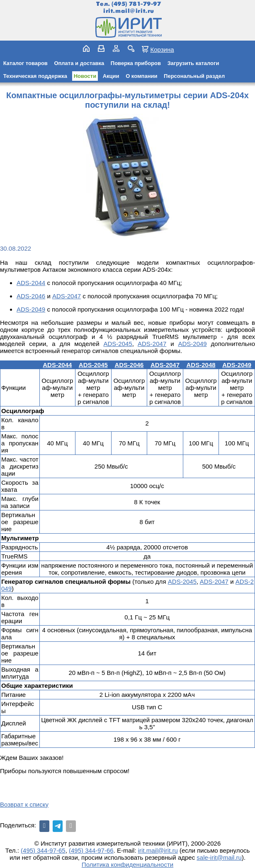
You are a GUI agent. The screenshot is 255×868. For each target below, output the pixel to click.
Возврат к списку (24, 804)
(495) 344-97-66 (91, 850)
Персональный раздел (194, 76)
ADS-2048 (201, 365)
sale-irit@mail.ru (219, 857)
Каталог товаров (25, 63)
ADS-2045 (118, 344)
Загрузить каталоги (193, 63)
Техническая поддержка (35, 76)
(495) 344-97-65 (43, 850)
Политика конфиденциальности (127, 864)
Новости (85, 76)
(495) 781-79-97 (136, 4)
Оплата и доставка (79, 63)
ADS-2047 (67, 296)
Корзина (162, 49)
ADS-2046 (31, 296)
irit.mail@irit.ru (129, 11)
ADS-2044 (31, 283)
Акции (111, 76)
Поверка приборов (136, 63)
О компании (141, 76)
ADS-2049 (31, 309)
